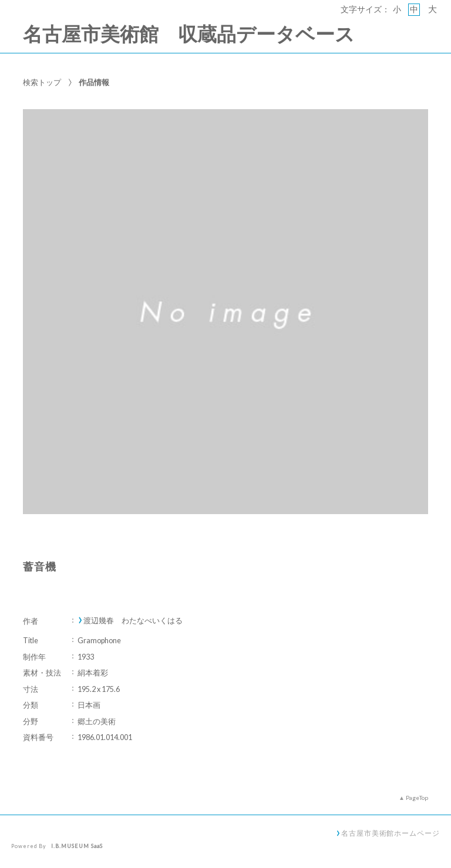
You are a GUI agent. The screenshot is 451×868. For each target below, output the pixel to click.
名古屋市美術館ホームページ (391, 833)
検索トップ (42, 82)
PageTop (417, 798)
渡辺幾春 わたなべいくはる (133, 621)
